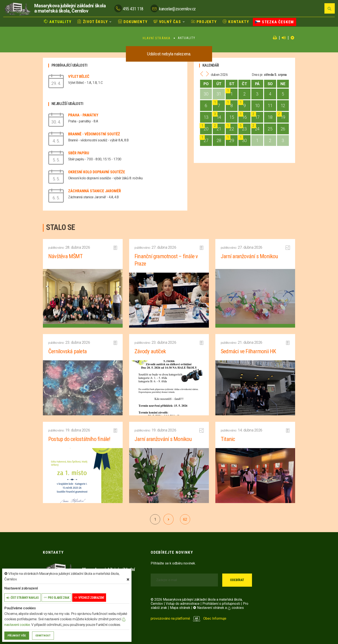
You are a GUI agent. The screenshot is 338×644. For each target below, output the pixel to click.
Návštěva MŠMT (65, 256)
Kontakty (236, 22)
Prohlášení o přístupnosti (221, 604)
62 (185, 519)
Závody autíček (150, 351)
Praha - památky (83, 115)
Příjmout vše (17, 635)
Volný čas (167, 22)
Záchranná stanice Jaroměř (95, 191)
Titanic (228, 439)
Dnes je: (257, 75)
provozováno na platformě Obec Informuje (189, 618)
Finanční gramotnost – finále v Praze (166, 260)
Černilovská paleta (67, 351)
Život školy (93, 22)
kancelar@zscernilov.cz (177, 9)
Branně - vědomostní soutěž (94, 134)
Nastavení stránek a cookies (218, 608)
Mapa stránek (180, 608)
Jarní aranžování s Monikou (249, 256)
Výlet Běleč (79, 76)
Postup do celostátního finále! (79, 439)
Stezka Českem (275, 22)
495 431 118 (133, 9)
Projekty (204, 22)
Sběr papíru (79, 153)
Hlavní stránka (157, 38)
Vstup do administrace (183, 604)
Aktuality (58, 22)
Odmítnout (43, 635)
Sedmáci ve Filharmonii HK (248, 351)
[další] (168, 519)
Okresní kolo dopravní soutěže (97, 172)
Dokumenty (133, 22)
